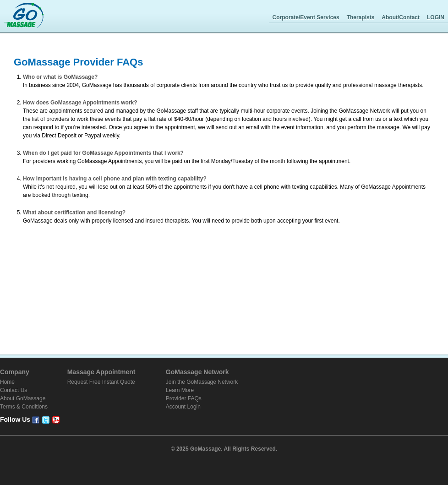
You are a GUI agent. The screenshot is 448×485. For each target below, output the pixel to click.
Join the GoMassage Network (202, 382)
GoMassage (24, 16)
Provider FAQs (184, 398)
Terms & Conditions (24, 407)
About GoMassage (23, 398)
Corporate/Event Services (306, 17)
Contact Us (14, 390)
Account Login (183, 407)
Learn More (180, 390)
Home (7, 382)
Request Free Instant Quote (101, 382)
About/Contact (401, 17)
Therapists (361, 17)
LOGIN (436, 17)
